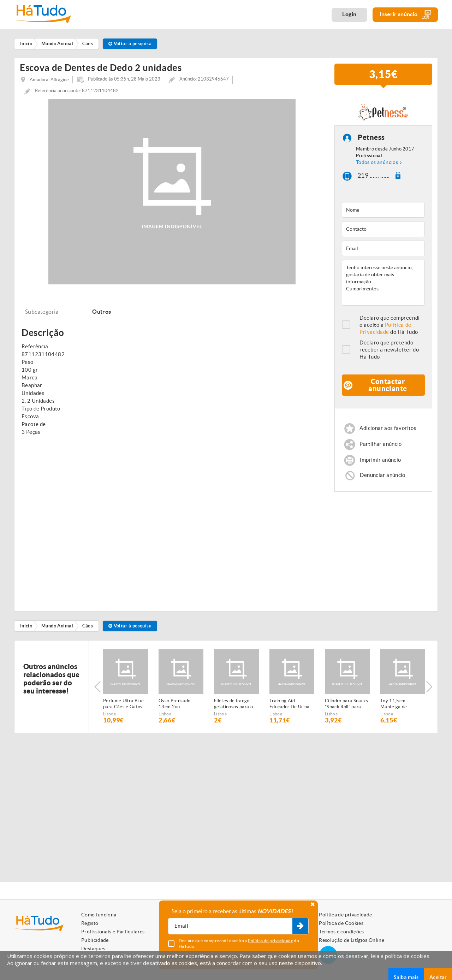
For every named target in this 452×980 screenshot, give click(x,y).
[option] (126, 687)
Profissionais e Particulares (113, 932)
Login (349, 14)
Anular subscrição (186, 957)
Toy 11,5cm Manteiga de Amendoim (394, 704)
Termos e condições (341, 932)
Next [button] (429, 687)
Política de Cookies (341, 923)
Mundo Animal (57, 626)
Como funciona (99, 915)
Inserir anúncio (405, 15)
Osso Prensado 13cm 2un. (174, 704)
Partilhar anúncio (380, 444)
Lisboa (109, 714)
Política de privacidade (345, 915)
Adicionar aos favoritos (388, 428)
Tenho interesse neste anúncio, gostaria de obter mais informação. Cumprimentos (383, 283)
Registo (90, 923)
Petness (371, 138)
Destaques (93, 949)
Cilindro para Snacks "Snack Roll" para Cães (347, 704)
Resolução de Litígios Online (352, 940)
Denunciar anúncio (382, 475)
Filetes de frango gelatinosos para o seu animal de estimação (233, 704)
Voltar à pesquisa (130, 44)
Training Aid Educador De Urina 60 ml (290, 704)
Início (26, 626)
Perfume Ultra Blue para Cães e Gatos (123, 704)
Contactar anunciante (388, 385)
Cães (88, 626)
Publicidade (95, 940)
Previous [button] (97, 687)
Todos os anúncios (377, 162)
